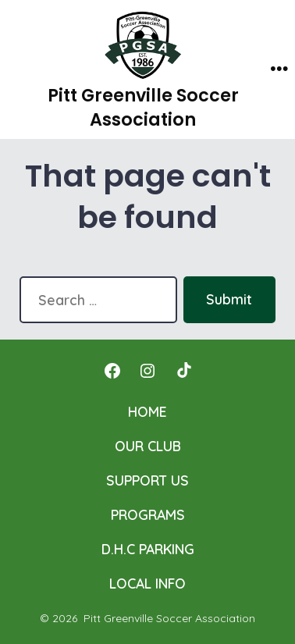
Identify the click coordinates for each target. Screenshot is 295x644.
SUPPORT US (147, 480)
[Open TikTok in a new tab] (183, 371)
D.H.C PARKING (148, 549)
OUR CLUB (148, 446)
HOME (147, 411)
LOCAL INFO (147, 583)
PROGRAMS (148, 514)
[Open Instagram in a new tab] (147, 371)
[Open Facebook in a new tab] (112, 371)
